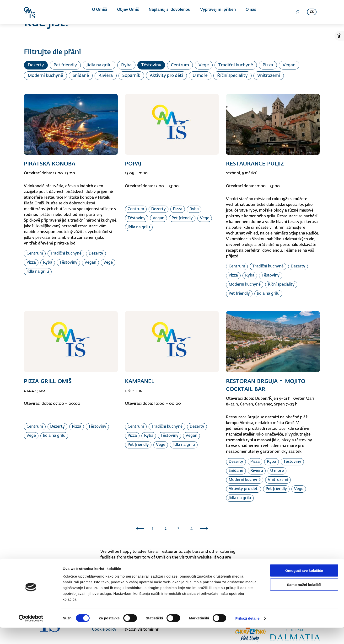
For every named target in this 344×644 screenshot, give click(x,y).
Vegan (289, 65)
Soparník (131, 76)
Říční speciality (232, 76)
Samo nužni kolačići (304, 601)
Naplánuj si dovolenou (168, 12)
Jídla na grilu (99, 65)
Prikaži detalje (247, 635)
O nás (246, 12)
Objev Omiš (128, 12)
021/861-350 (121, 569)
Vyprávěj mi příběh (215, 12)
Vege (204, 65)
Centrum (180, 65)
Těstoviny (151, 65)
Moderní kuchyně (45, 76)
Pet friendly (65, 65)
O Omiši (101, 12)
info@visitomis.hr (212, 563)
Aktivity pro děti (166, 76)
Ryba (126, 65)
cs (312, 12)
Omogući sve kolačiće (304, 587)
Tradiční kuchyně (236, 65)
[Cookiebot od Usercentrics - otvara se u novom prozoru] (31, 635)
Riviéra (106, 76)
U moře (200, 76)
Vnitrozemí (269, 76)
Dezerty (36, 65)
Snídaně (81, 76)
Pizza (268, 65)
